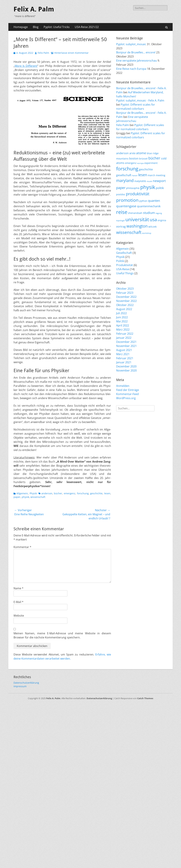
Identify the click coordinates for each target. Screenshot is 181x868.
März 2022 (123, 330)
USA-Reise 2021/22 (87, 27)
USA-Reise (123, 269)
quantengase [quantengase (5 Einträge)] (126, 206)
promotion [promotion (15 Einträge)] (127, 200)
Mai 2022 (122, 321)
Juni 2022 (122, 317)
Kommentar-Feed (127, 394)
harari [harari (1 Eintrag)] (135, 176)
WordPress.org (126, 398)
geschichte (96, 493)
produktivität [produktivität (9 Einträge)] (138, 194)
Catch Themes (145, 698)
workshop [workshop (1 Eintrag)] (147, 233)
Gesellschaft (124, 253)
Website (19, 616)
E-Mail (18, 602)
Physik (33, 493)
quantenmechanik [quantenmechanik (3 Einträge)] (149, 206)
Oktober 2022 (125, 305)
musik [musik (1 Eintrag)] (149, 181)
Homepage (21, 27)
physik (25, 497)
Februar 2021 (125, 358)
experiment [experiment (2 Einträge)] (151, 163)
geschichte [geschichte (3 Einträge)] (146, 169)
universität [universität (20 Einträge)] (137, 219)
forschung (83, 493)
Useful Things (125, 273)
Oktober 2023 (125, 289)
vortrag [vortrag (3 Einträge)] (121, 227)
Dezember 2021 (126, 342)
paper (17, 497)
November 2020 (126, 370)
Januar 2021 (124, 362)
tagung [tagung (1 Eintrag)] (159, 213)
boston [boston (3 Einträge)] (134, 158)
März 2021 (123, 354)
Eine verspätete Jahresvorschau (137, 61)
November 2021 (126, 346)
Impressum (20, 686)
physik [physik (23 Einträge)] (148, 187)
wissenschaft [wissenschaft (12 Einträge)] (129, 232)
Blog (36, 27)
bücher (58, 493)
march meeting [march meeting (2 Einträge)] (157, 175)
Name (18, 588)
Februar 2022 (125, 334)
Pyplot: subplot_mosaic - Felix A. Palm (140, 100)
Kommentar (22, 547)
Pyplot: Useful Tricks (57, 27)
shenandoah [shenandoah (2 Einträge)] (135, 213)
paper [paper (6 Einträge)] (121, 188)
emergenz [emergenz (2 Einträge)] (131, 163)
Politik (120, 261)
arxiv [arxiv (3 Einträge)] (132, 153)
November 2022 (126, 301)
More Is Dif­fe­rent (26, 66)
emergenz (70, 493)
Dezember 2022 (126, 297)
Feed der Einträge (128, 390)
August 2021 (124, 350)
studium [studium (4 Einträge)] (149, 213)
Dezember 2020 (126, 366)
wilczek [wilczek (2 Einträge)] (152, 227)
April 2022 (123, 325)
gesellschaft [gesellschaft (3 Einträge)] (124, 175)
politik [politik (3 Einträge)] (160, 188)
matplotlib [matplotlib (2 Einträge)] (140, 181)
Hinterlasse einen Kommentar (71, 53)
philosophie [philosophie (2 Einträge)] (133, 188)
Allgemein (22, 493)
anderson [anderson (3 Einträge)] (122, 153)
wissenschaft (38, 497)
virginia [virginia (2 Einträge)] (162, 220)
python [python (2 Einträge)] (143, 201)
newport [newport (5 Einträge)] (159, 181)
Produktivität (125, 265)
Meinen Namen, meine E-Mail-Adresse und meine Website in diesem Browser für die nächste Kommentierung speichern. (62, 635)
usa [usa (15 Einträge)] (153, 220)
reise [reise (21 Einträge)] (122, 212)
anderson (47, 493)
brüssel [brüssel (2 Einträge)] (143, 159)
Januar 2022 (124, 338)
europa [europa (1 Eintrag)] (140, 163)
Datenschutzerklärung (26, 683)
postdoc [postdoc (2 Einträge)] (121, 194)
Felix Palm (43, 53)
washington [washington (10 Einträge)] (137, 226)
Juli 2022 (121, 313)
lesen (107, 493)
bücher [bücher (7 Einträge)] (154, 158)
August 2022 (124, 309)
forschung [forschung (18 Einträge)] (127, 169)
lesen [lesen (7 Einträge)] (143, 175)
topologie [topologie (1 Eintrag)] (120, 221)
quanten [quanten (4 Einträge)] (154, 201)
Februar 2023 (125, 293)
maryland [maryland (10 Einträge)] (125, 180)
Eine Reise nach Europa (131, 69)
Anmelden (123, 386)
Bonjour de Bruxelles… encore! (136, 52)
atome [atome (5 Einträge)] (141, 153)
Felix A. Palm (34, 9)
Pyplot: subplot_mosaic (131, 44)
